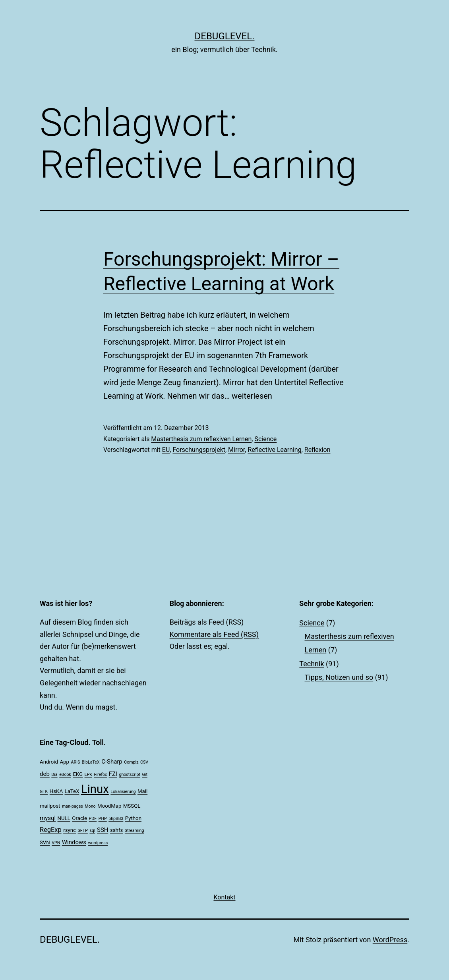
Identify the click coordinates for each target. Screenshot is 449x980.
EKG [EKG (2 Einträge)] (78, 774)
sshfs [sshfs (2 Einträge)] (116, 830)
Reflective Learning (274, 450)
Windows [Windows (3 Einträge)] (74, 842)
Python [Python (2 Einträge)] (133, 818)
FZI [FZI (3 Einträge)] (113, 774)
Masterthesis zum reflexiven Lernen (201, 439)
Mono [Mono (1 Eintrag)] (90, 806)
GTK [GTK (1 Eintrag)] (44, 792)
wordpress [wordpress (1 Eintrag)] (98, 843)
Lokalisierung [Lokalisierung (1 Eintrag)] (123, 792)
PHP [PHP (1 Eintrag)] (103, 819)
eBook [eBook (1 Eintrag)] (65, 775)
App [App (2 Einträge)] (65, 762)
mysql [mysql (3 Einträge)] (48, 818)
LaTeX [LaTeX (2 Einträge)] (72, 791)
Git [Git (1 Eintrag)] (145, 775)
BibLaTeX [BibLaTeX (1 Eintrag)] (91, 762)
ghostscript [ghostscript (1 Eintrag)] (130, 775)
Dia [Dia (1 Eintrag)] (54, 775)
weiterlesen (252, 396)
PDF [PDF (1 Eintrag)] (93, 819)
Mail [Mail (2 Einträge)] (142, 791)
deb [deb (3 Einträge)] (45, 774)
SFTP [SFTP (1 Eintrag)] (83, 830)
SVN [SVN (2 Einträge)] (45, 842)
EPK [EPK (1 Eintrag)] (88, 775)
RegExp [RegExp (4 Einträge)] (51, 830)
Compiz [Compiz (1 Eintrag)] (131, 762)
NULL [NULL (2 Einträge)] (64, 818)
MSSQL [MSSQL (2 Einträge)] (132, 806)
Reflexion (317, 450)
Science (265, 439)
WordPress (390, 940)
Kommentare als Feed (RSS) (214, 634)
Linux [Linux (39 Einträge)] (95, 789)
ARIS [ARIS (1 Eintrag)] (76, 762)
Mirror (236, 450)
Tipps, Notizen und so (339, 677)
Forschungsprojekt (199, 450)
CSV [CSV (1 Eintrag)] (144, 762)
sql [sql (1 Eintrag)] (92, 830)
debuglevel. (225, 36)
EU (166, 450)
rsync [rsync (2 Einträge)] (70, 830)
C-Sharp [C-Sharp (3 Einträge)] (112, 762)
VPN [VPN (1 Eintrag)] (56, 843)
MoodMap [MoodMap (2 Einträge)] (109, 806)
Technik (312, 664)
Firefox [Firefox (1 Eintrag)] (101, 775)
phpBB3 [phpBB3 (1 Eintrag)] (116, 819)
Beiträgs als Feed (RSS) (207, 622)
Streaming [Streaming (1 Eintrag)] (135, 830)
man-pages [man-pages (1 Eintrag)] (73, 806)
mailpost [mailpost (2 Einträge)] (50, 806)
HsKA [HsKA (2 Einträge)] (56, 791)
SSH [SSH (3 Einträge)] (103, 830)
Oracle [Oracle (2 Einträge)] (79, 818)
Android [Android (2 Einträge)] (49, 762)
